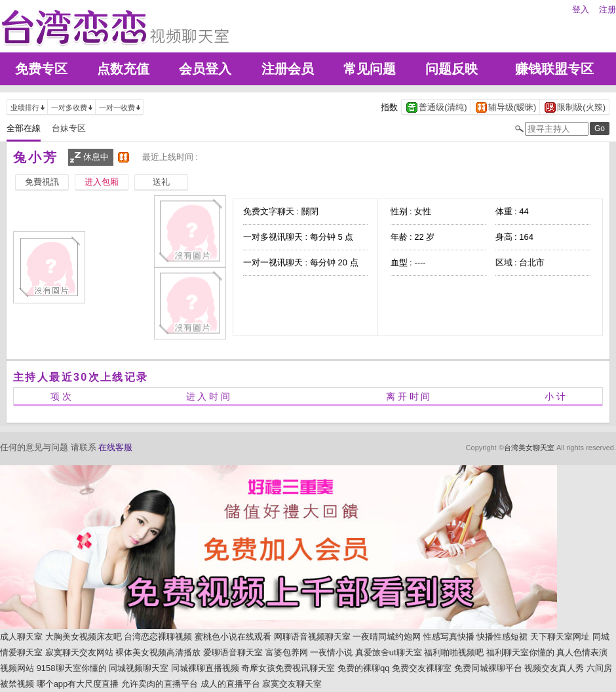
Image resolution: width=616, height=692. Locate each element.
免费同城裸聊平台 (488, 668)
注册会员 (288, 69)
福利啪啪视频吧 (454, 652)
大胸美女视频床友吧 (84, 637)
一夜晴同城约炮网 (387, 637)
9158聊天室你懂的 (72, 668)
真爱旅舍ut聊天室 (389, 652)
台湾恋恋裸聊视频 (158, 637)
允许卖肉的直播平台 (160, 684)
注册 (607, 10)
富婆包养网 (287, 652)
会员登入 (205, 69)
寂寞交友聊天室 (292, 684)
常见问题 (370, 69)
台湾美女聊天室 (529, 448)
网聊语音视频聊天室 (312, 637)
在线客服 (115, 447)
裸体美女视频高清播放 (158, 652)
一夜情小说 (331, 652)
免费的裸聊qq (363, 668)
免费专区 (41, 69)
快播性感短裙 (502, 637)
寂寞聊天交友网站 (79, 652)
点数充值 (123, 69)
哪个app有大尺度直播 (78, 684)
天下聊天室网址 (560, 637)
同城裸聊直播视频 (205, 668)
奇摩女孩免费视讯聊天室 (288, 668)
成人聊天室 (21, 637)
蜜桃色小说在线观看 (233, 637)
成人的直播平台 (230, 684)
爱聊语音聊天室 (233, 652)
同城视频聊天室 (139, 668)
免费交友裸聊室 (422, 668)
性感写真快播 (449, 637)
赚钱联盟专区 (554, 69)
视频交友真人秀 (554, 668)
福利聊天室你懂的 (520, 652)
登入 (581, 10)
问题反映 (452, 69)
